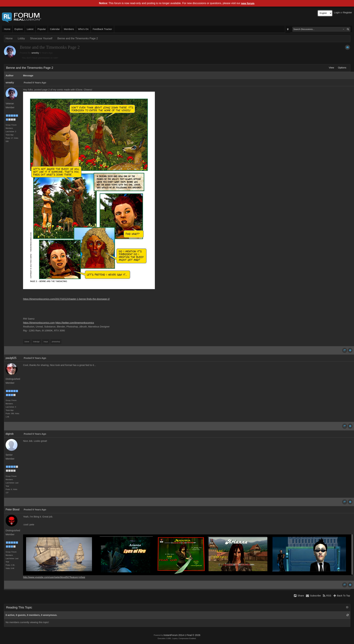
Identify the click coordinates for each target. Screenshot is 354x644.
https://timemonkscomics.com (39, 323)
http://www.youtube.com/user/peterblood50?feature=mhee (54, 577)
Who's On (83, 29)
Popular (42, 29)
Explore (19, 29)
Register (347, 13)
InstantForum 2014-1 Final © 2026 (182, 635)
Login (337, 13)
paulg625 (11, 358)
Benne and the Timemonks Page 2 (78, 38)
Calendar (55, 29)
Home (7, 29)
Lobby (21, 38)
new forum (248, 3)
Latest (30, 29)
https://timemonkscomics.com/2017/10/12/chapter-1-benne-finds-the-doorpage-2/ (66, 299)
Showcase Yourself (41, 38)
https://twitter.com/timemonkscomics (75, 323)
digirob (10, 434)
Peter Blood (13, 509)
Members (69, 29)
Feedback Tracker (102, 29)
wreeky (35, 53)
